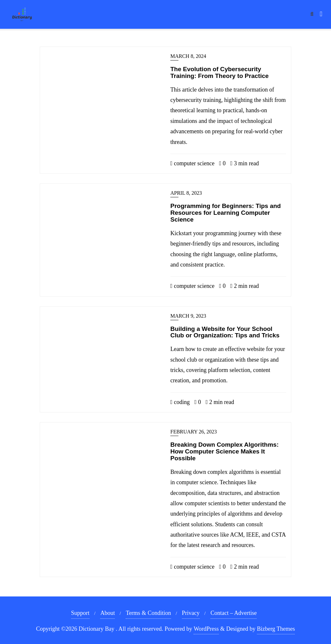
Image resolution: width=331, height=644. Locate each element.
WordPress (206, 629)
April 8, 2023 (186, 193)
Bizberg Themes (276, 629)
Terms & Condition (148, 613)
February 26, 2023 (194, 432)
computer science (192, 163)
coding (180, 402)
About (107, 613)
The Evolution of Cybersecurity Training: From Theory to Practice (219, 72)
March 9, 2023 (188, 316)
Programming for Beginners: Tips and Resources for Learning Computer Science (226, 213)
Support (80, 613)
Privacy (191, 613)
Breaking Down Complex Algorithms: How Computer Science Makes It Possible (224, 451)
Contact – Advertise (234, 613)
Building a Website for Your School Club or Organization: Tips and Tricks (225, 332)
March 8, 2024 (188, 56)
